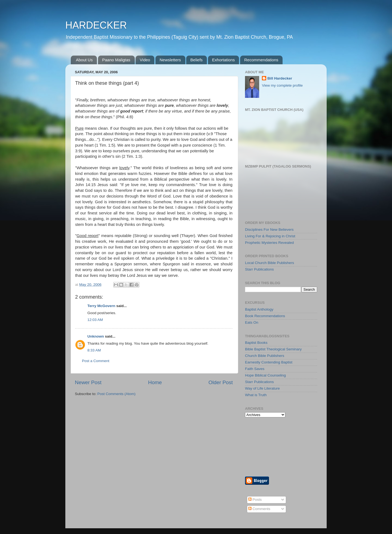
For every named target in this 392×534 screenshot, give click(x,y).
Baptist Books (256, 343)
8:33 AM (94, 350)
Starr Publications (259, 269)
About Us (84, 60)
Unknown (96, 336)
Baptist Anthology (259, 309)
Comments (259, 509)
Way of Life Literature (262, 388)
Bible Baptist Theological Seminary (273, 349)
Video (145, 60)
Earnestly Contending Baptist (269, 362)
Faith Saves (255, 369)
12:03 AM (95, 320)
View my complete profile (282, 85)
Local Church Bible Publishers (269, 263)
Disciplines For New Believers (269, 230)
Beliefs (196, 60)
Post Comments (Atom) (117, 394)
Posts (255, 500)
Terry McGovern (101, 306)
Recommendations (261, 60)
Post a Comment (96, 361)
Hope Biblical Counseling (265, 375)
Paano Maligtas (116, 60)
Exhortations (223, 60)
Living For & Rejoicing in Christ (270, 236)
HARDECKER (96, 25)
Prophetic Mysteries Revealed (269, 243)
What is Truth (256, 395)
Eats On (252, 322)
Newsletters (170, 60)
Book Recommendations (265, 316)
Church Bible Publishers (265, 356)
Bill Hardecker (280, 78)
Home (155, 382)
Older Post (221, 382)
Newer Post (88, 382)
